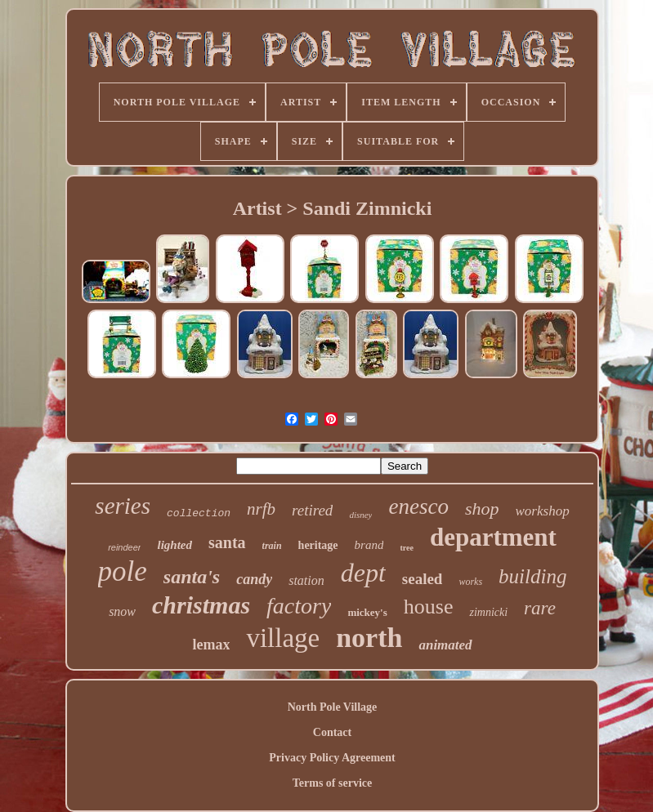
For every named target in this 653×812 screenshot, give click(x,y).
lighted (174, 545)
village (283, 638)
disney (360, 515)
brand (369, 545)
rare (540, 608)
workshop (543, 511)
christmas (201, 605)
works (470, 582)
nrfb (261, 509)
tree (406, 548)
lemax (211, 645)
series (123, 506)
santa (227, 542)
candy (254, 579)
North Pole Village (333, 707)
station (306, 580)
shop (482, 509)
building (532, 576)
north (369, 638)
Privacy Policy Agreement (332, 758)
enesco (418, 506)
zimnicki (488, 612)
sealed (423, 579)
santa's (192, 577)
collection (199, 513)
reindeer (124, 547)
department (493, 537)
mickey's (367, 612)
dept (363, 573)
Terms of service (332, 783)
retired (312, 510)
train (272, 546)
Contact (332, 732)
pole (123, 571)
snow (122, 611)
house (429, 607)
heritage (318, 545)
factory (299, 606)
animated (445, 645)
